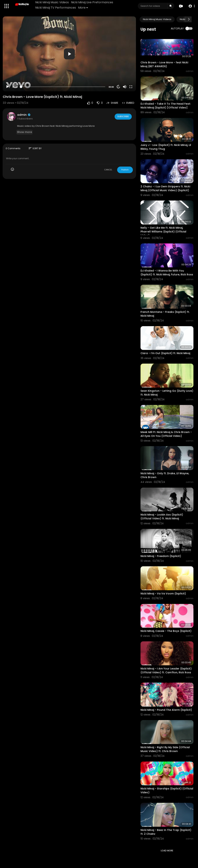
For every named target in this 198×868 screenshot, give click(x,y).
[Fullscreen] (131, 87)
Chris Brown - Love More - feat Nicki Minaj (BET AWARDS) (164, 64)
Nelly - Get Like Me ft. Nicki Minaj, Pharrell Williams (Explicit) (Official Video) (163, 232)
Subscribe (123, 116)
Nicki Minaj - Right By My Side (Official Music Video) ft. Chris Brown (165, 749)
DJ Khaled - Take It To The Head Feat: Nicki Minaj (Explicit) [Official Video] (166, 106)
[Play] (7, 87)
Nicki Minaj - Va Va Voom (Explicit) (163, 594)
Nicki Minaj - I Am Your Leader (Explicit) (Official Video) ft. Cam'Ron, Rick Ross (166, 670)
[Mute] (125, 87)
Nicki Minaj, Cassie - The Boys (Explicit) (166, 631)
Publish (125, 170)
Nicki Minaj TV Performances (56, 8)
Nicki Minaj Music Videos (52, 2)
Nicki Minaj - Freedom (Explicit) (161, 556)
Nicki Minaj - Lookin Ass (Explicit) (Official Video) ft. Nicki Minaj (162, 517)
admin (24, 115)
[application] (69, 54)
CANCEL (108, 170)
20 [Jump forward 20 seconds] (118, 87)
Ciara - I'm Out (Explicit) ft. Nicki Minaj (165, 353)
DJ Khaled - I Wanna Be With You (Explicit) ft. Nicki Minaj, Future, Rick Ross (167, 273)
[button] (191, 6)
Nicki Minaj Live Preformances (92, 2)
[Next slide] (189, 19)
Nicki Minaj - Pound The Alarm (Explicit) (166, 710)
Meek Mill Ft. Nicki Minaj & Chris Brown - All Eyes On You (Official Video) (166, 434)
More (83, 8)
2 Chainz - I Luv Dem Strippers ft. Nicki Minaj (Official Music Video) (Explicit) (165, 188)
